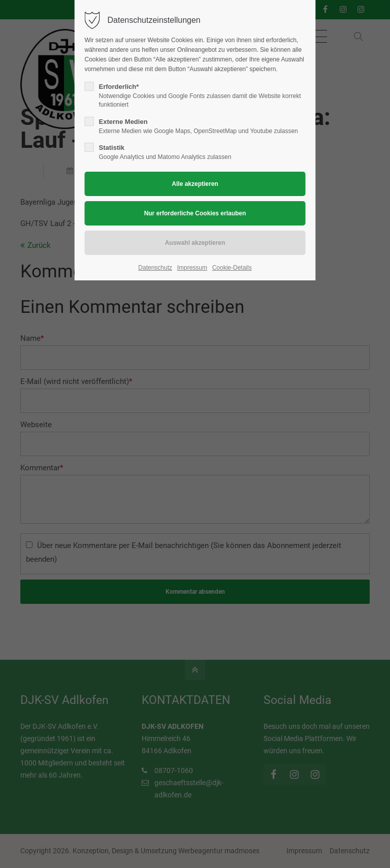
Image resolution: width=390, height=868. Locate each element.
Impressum (192, 268)
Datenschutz (155, 268)
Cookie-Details (232, 268)
